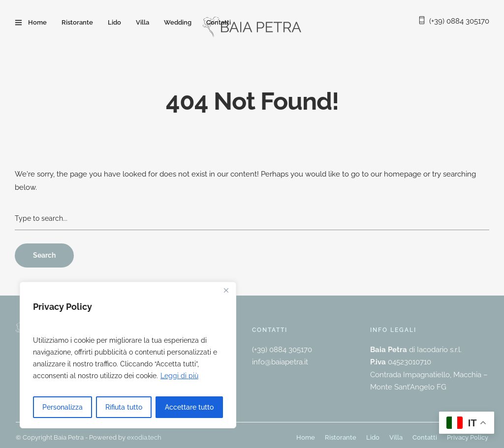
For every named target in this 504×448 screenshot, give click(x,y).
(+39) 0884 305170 (459, 21)
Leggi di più (179, 376)
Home (37, 22)
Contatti (219, 22)
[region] (128, 355)
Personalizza (63, 407)
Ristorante (77, 22)
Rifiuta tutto (124, 407)
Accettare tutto (189, 407)
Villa (142, 22)
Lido (114, 22)
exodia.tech (144, 437)
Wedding (178, 22)
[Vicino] (226, 290)
